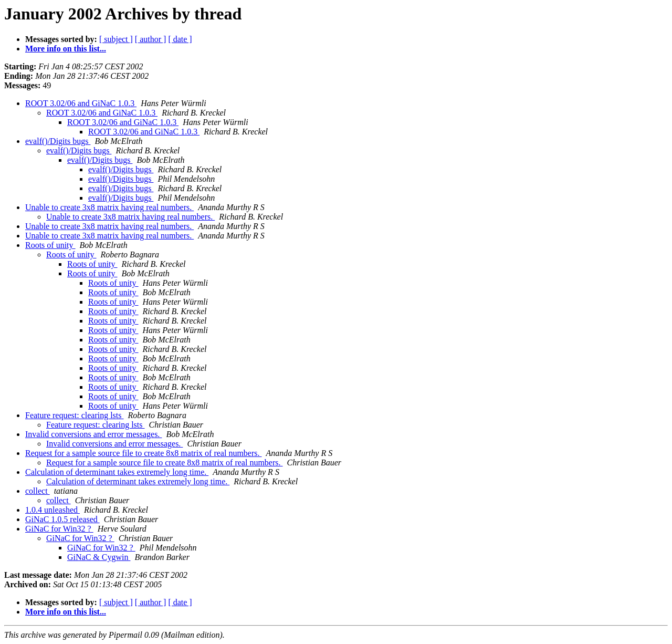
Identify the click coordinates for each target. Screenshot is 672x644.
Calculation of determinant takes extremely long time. (117, 472)
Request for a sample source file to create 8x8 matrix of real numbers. (144, 453)
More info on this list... (66, 49)
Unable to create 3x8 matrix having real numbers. (109, 207)
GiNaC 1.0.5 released (62, 519)
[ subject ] (116, 39)
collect (38, 491)
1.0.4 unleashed (52, 510)
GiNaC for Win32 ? (59, 529)
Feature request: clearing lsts (75, 415)
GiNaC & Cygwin (99, 557)
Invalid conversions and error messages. (93, 434)
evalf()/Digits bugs (58, 141)
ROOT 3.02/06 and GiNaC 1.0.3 (81, 103)
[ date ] (180, 39)
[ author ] (151, 39)
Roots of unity (50, 245)
